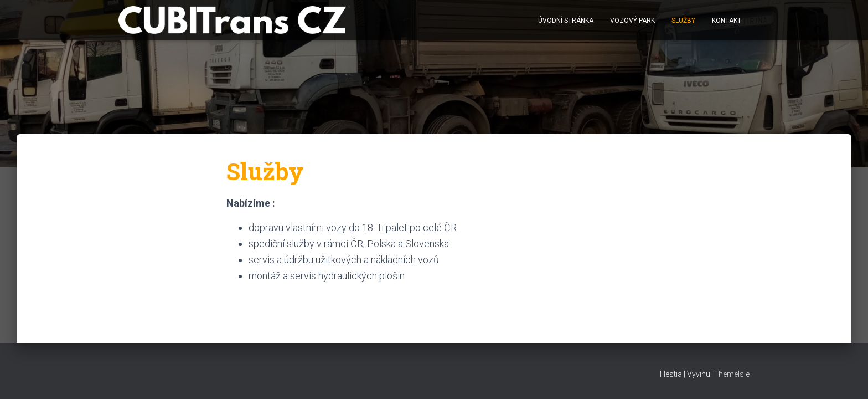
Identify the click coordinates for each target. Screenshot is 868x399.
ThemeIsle (732, 374)
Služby (683, 21)
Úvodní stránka (566, 21)
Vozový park (632, 21)
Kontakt (727, 21)
